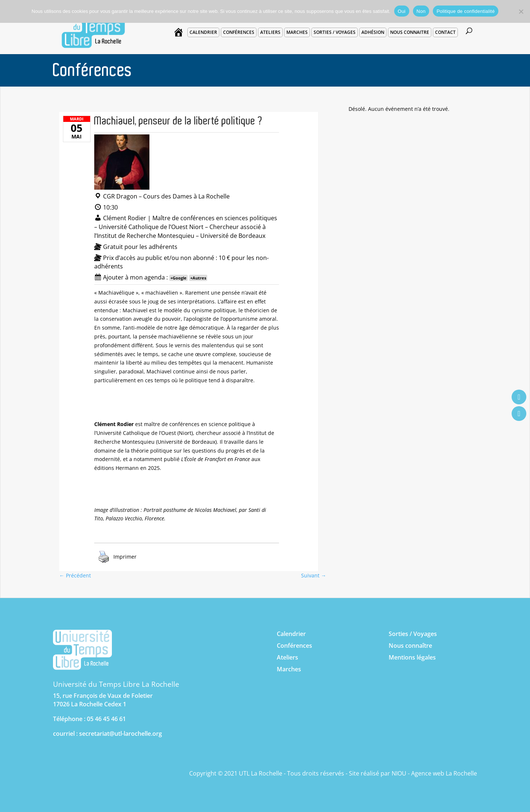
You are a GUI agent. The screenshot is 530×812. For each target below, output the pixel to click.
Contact (445, 32)
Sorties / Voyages (413, 634)
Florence (154, 518)
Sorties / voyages (335, 32)
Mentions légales (412, 657)
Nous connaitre (410, 32)
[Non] (521, 11)
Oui (402, 11)
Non (421, 11)
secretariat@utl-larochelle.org (121, 734)
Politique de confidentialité (466, 11)
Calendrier (203, 32)
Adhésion (373, 32)
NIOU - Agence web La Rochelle (434, 773)
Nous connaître (410, 646)
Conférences (239, 32)
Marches (297, 32)
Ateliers (270, 32)
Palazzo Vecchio (124, 518)
